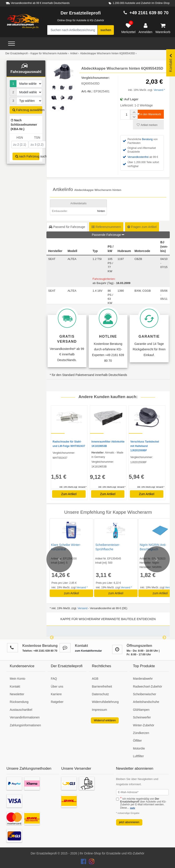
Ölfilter (137, 741)
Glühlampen (141, 710)
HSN (20, 138)
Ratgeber (57, 702)
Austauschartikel (21, 710)
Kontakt (15, 686)
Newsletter (17, 694)
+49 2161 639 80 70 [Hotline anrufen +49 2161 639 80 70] (149, 13)
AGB (95, 679)
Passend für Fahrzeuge (67, 227)
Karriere (56, 694)
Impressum (100, 710)
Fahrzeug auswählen (27, 110)
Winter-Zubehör (144, 725)
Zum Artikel (69, 494)
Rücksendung (19, 702)
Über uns (57, 686)
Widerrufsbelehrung (105, 702)
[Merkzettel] (128, 28)
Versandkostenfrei (138, 157)
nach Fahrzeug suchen (27, 156)
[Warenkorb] (163, 28)
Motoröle (139, 748)
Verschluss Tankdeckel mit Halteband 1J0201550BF (145, 446)
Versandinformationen (25, 717)
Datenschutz (101, 694)
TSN (37, 138)
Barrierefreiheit (102, 686)
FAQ (54, 679)
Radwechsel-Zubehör (148, 686)
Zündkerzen (141, 733)
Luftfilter (138, 756)
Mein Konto (18, 679)
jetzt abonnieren (129, 822)
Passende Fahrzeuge (108, 235)
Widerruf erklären (105, 720)
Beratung (147, 139)
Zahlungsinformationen (25, 725)
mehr (133, 808)
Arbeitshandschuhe (146, 702)
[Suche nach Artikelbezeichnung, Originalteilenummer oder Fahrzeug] (72, 30)
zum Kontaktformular (88, 651)
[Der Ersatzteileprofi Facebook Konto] (84, 863)
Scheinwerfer (142, 717)
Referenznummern (106, 227)
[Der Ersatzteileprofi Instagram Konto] (90, 863)
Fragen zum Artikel (142, 227)
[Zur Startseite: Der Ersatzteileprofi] (23, 21)
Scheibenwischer (145, 694)
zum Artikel (71, 593)
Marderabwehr (143, 679)
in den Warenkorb (149, 114)
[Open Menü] (11, 44)
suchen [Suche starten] (106, 30)
